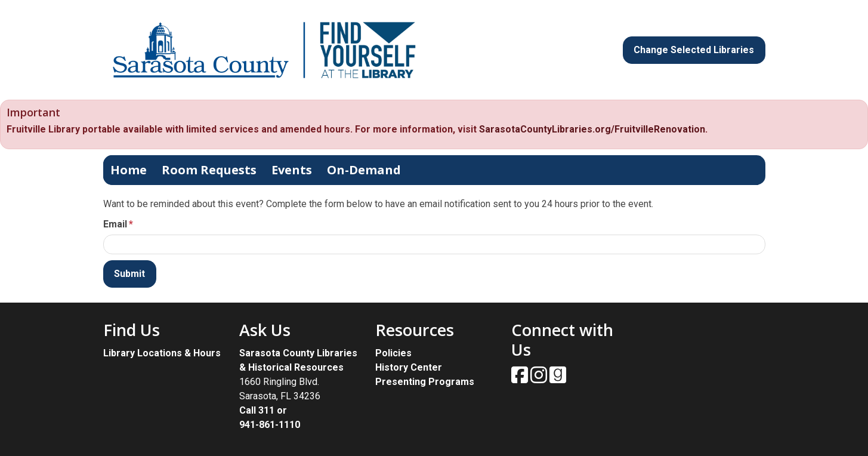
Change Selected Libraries (694, 50)
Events (292, 170)
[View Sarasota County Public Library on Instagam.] (540, 379)
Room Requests (209, 170)
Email (115, 224)
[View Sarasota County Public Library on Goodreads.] (558, 379)
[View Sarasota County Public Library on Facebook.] (521, 379)
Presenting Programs (425, 382)
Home (129, 170)
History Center (409, 367)
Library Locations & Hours (162, 353)
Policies (393, 353)
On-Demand (364, 170)
